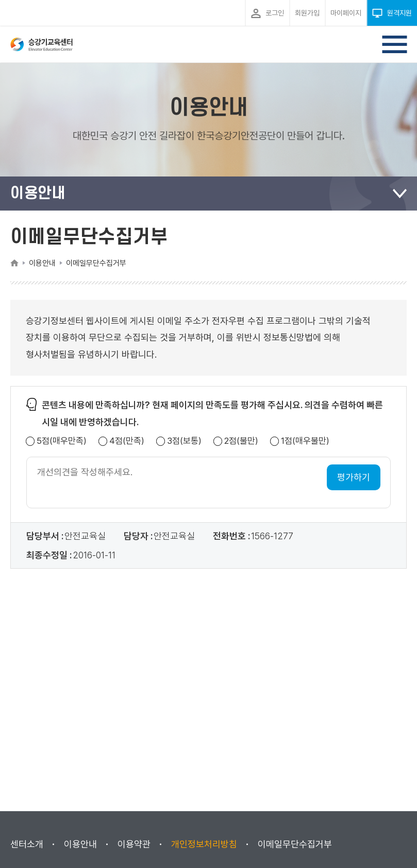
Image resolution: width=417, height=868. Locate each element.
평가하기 (354, 477)
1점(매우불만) (305, 441)
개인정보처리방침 (204, 844)
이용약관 (134, 844)
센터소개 (27, 844)
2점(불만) (241, 441)
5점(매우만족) (62, 441)
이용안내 (80, 844)
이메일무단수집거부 (295, 844)
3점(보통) (184, 441)
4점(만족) (127, 441)
